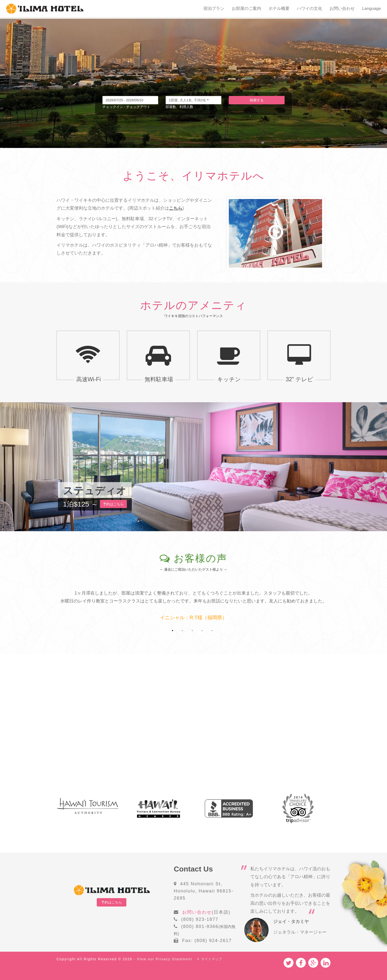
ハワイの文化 (310, 9)
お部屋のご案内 (246, 9)
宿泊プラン (214, 9)
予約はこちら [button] (114, 504)
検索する (257, 100)
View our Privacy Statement (165, 959)
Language (371, 9)
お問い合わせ (342, 9)
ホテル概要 (279, 9)
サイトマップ (210, 959)
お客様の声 (201, 558)
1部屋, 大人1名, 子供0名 (187, 100)
